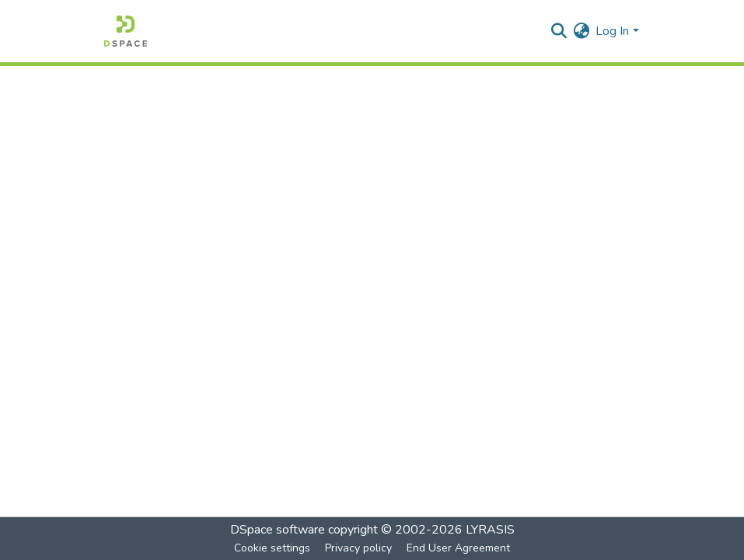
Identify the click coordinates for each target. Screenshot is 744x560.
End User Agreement (458, 548)
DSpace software (278, 530)
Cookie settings (272, 548)
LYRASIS (490, 530)
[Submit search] (559, 31)
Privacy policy (358, 548)
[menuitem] (581, 31)
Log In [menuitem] (612, 31)
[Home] (126, 31)
